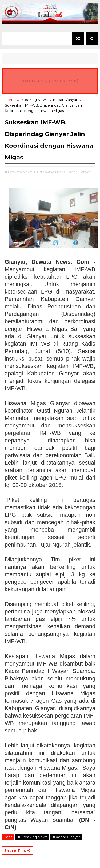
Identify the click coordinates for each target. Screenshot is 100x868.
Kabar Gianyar (65, 100)
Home (10, 100)
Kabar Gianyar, (79, 172)
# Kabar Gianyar (66, 837)
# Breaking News (32, 837)
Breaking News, (52, 172)
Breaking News (34, 100)
